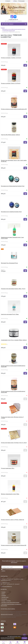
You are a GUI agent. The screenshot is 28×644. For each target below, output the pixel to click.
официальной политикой (7, 614)
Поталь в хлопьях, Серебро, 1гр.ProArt (11, 58)
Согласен (24, 638)
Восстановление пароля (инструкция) (10, 602)
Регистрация (21, 1)
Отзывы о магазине (6, 601)
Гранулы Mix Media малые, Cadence (10, 135)
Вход (15, 1)
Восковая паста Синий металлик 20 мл (11, 212)
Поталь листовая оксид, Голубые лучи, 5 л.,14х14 (14, 443)
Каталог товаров (8, 24)
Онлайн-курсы (5, 597)
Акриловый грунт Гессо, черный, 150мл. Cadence (14, 340)
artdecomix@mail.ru (7, 586)
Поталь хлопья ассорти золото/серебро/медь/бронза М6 (13, 366)
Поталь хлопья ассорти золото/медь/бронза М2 (14, 545)
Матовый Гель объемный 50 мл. (10, 263)
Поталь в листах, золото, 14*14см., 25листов (12, 520)
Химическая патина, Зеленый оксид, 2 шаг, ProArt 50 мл (13, 238)
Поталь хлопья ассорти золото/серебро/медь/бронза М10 (13, 392)
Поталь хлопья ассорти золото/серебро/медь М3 (14, 109)
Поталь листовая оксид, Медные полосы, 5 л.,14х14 (12, 417)
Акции (3, 594)
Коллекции (4, 599)
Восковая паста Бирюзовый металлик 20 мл (13, 186)
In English (8, 1)
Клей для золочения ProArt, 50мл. (10, 314)
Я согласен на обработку (11, 570)
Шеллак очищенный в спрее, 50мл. (10, 494)
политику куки (18, 638)
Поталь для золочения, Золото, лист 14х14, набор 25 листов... (14, 161)
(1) (4, 344)
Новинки (4, 595)
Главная (3, 592)
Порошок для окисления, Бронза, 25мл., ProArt (13, 289)
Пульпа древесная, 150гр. (8, 468)
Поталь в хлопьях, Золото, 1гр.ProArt (11, 83)
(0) (4, 62)
